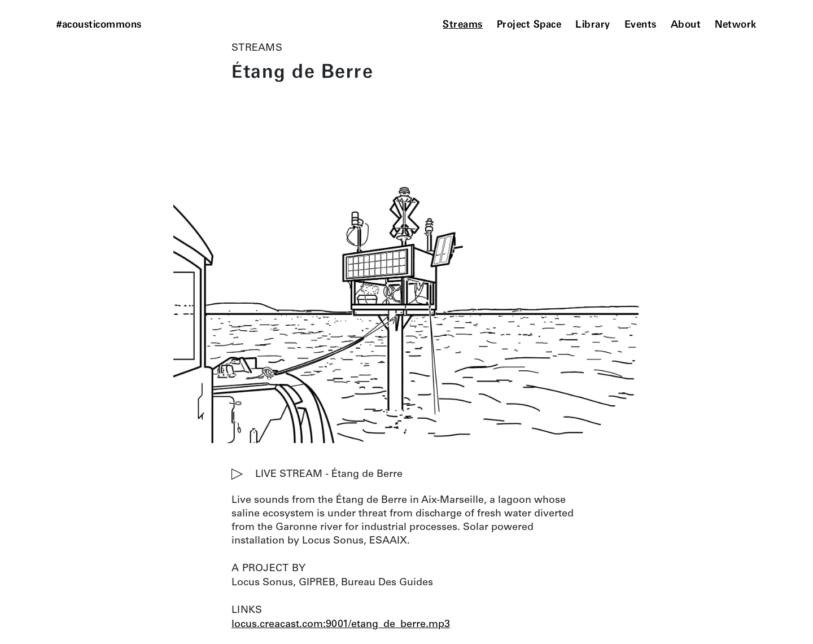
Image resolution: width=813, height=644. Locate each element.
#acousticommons (99, 25)
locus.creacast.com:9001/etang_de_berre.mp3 (341, 625)
